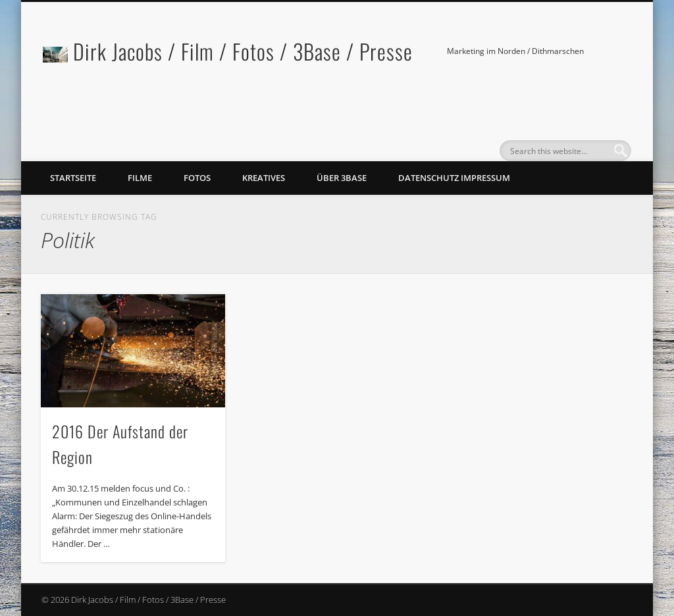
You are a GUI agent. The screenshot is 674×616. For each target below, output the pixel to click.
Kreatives (264, 178)
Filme (140, 178)
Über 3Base (342, 178)
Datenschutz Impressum (454, 178)
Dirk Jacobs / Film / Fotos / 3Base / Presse (243, 51)
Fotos (197, 178)
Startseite (73, 178)
